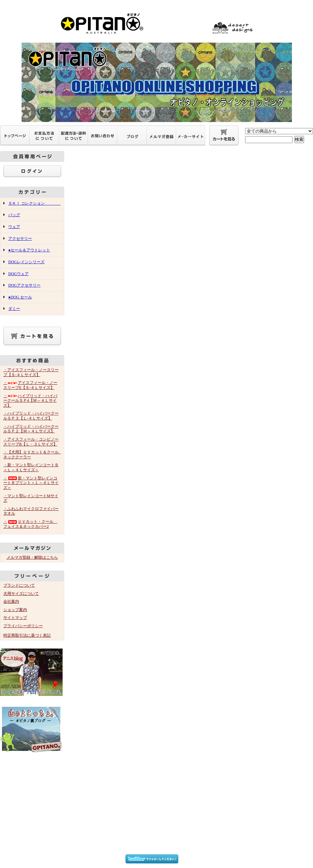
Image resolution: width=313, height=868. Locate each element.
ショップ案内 (15, 610)
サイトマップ (15, 618)
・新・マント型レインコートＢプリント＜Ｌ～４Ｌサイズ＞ (31, 483)
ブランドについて (19, 585)
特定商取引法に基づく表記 (27, 635)
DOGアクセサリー (24, 285)
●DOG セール (20, 297)
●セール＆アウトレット (29, 250)
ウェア (14, 227)
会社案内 (11, 601)
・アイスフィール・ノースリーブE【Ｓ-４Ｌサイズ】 (30, 385)
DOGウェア (18, 274)
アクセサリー (20, 239)
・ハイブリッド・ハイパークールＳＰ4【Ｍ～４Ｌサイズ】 (30, 401)
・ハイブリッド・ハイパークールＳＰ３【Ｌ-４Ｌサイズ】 (31, 416)
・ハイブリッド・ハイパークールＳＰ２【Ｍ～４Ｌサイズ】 (31, 429)
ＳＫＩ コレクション (34, 203)
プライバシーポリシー (23, 626)
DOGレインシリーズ (26, 262)
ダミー (14, 309)
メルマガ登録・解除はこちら (32, 557)
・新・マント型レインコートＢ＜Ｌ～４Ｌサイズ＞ (31, 467)
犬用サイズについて (21, 594)
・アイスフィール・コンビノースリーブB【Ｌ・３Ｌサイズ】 (31, 442)
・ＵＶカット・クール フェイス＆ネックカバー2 (30, 524)
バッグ (14, 215)
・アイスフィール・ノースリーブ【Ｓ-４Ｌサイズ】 (31, 372)
